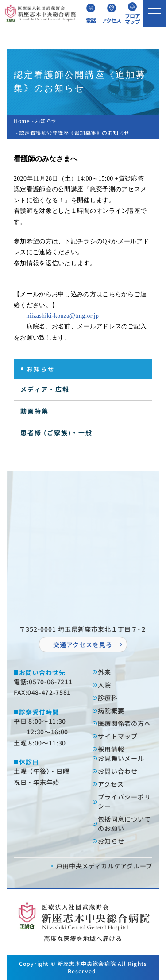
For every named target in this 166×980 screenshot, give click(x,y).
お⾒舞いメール (121, 758)
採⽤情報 (111, 749)
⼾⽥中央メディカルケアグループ (104, 866)
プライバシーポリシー (124, 801)
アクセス (111, 784)
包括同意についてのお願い (124, 824)
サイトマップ (118, 736)
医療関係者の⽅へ (124, 723)
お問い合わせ (118, 771)
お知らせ (46, 121)
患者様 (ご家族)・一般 (56, 432)
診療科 (108, 698)
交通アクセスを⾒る (83, 644)
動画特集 (35, 411)
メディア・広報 (45, 389)
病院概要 (111, 710)
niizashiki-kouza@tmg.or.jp (63, 316)
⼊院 (104, 685)
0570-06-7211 (50, 682)
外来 (104, 672)
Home (22, 121)
